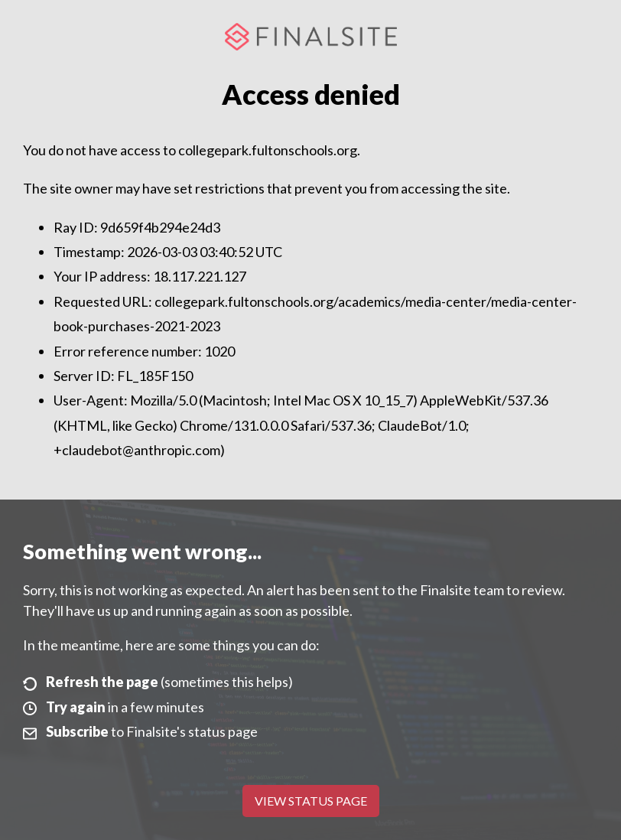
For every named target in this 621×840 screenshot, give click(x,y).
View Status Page (311, 801)
